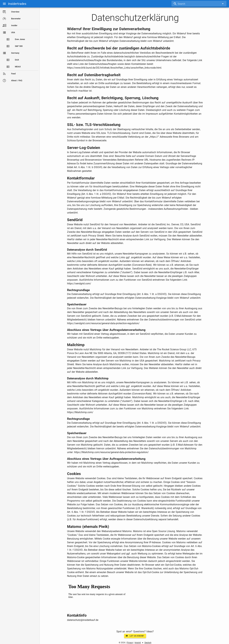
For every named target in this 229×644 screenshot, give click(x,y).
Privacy (130, 643)
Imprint (138, 643)
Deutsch (148, 643)
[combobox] (199, 4)
